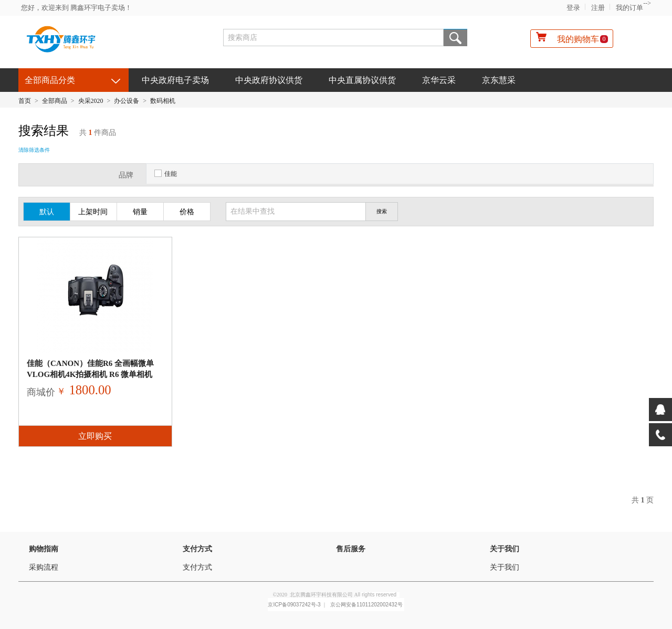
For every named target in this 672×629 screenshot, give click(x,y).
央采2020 (91, 101)
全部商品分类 (50, 80)
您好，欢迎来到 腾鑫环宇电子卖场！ (76, 8)
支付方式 (197, 549)
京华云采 (439, 80)
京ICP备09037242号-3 (294, 605)
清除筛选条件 (34, 150)
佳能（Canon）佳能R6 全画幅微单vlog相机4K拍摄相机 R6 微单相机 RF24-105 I (90, 374)
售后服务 (351, 549)
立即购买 (95, 436)
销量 (140, 212)
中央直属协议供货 (362, 80)
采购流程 (44, 567)
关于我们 (505, 549)
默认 (47, 212)
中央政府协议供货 (269, 80)
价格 (187, 212)
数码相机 (163, 101)
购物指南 (44, 549)
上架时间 (93, 212)
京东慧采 (499, 80)
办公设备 (127, 101)
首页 (25, 101)
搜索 (455, 38)
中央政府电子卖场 (175, 80)
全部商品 (55, 101)
